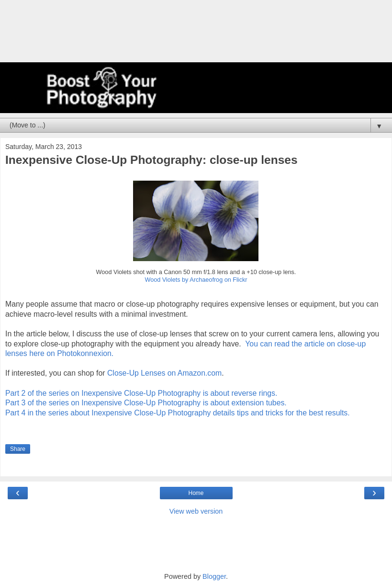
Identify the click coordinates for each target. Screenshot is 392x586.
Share (18, 449)
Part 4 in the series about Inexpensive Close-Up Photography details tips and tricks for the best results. (178, 413)
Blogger (214, 576)
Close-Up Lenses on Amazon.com (164, 373)
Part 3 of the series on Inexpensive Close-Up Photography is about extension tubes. (146, 403)
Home (196, 493)
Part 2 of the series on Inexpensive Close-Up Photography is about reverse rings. (141, 393)
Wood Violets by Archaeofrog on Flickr (196, 280)
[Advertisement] (196, 36)
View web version (196, 511)
